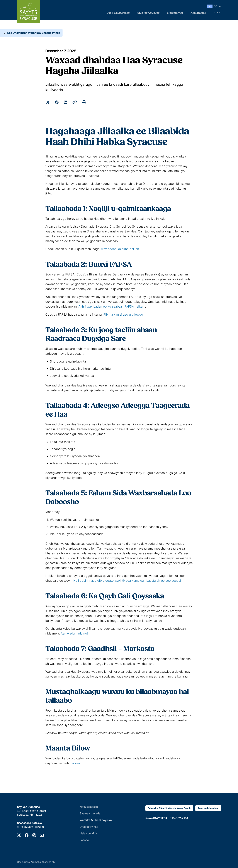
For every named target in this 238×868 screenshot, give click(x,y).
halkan (75, 763)
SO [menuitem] (216, 6)
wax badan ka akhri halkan (120, 249)
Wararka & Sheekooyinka (96, 819)
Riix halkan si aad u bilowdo (123, 314)
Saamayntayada (90, 813)
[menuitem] (213, 6)
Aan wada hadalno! (74, 633)
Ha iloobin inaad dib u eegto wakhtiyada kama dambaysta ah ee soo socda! (127, 580)
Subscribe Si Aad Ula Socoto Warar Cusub (169, 808)
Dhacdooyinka (89, 826)
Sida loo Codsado (149, 13)
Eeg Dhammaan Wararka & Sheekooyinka (34, 33)
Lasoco (84, 839)
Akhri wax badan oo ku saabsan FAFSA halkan (111, 306)
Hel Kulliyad (175, 13)
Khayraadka (198, 13)
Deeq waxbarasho (118, 13)
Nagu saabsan (89, 806)
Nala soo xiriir (88, 833)
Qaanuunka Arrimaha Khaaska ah (36, 861)
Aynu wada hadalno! (208, 808)
